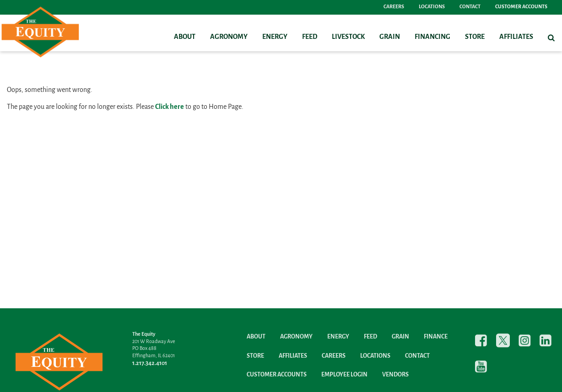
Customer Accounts (521, 7)
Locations (432, 7)
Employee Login (344, 375)
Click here (170, 107)
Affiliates (516, 37)
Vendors (395, 375)
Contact (470, 7)
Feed (310, 37)
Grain (390, 37)
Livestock (348, 37)
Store (475, 37)
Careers (394, 7)
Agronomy (229, 37)
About (185, 37)
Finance (436, 337)
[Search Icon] (551, 38)
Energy (275, 37)
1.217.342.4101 (150, 363)
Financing (432, 37)
